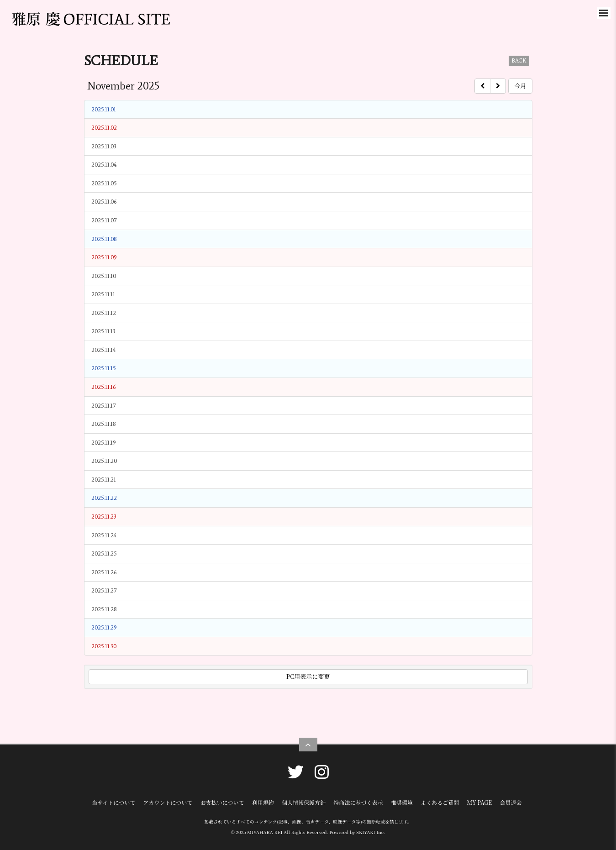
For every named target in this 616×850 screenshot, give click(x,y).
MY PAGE (479, 802)
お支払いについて (222, 802)
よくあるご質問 (440, 802)
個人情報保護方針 (304, 802)
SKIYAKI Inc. (371, 832)
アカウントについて (168, 802)
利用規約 (263, 802)
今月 (520, 86)
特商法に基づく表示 (358, 802)
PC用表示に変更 (308, 676)
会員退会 (511, 802)
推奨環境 (402, 802)
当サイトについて (113, 802)
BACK (519, 61)
